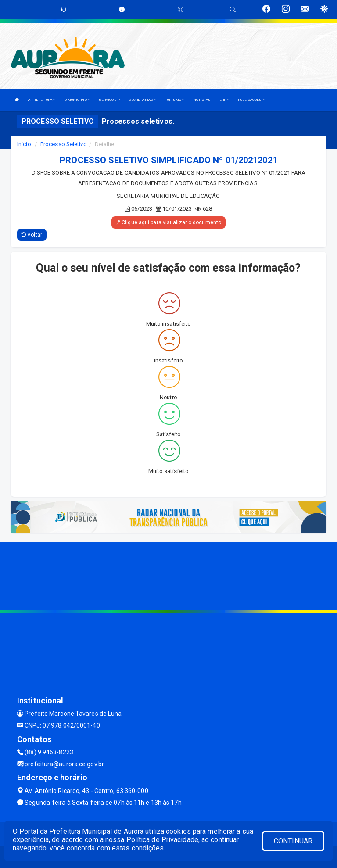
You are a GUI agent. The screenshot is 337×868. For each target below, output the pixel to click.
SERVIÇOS (109, 100)
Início (24, 144)
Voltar (32, 235)
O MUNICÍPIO (77, 100)
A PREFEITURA (42, 100)
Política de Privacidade (162, 840)
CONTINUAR (293, 841)
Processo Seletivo (64, 144)
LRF (224, 100)
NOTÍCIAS (202, 100)
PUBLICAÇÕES (251, 100)
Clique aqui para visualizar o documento (168, 222)
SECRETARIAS (142, 100)
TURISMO (175, 100)
